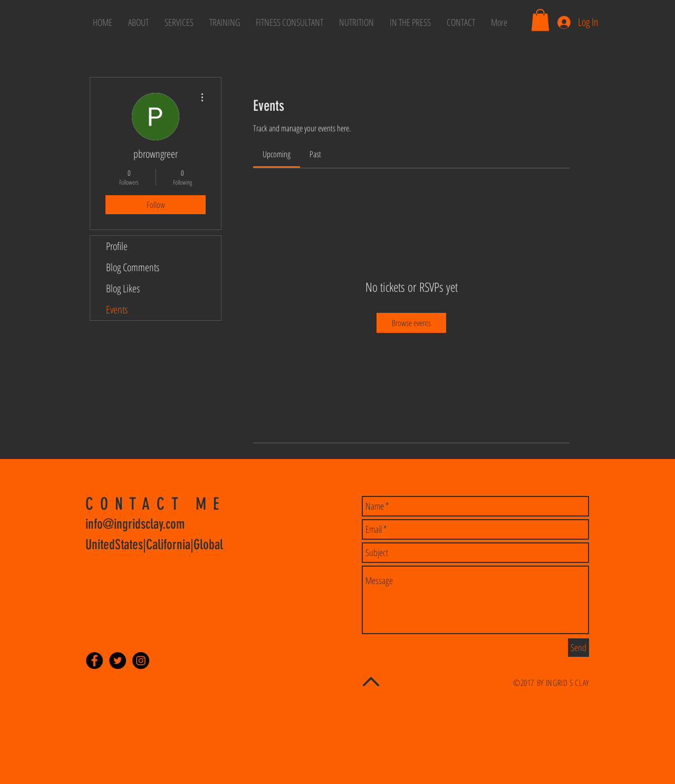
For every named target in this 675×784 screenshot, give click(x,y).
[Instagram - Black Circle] (141, 661)
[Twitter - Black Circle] (118, 661)
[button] (540, 20)
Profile (117, 246)
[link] (277, 154)
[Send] (578, 648)
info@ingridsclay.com (135, 524)
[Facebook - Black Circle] (94, 661)
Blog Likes (123, 288)
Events (117, 309)
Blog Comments (133, 267)
